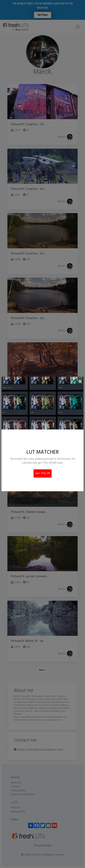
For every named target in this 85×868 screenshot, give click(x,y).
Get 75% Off (43, 473)
